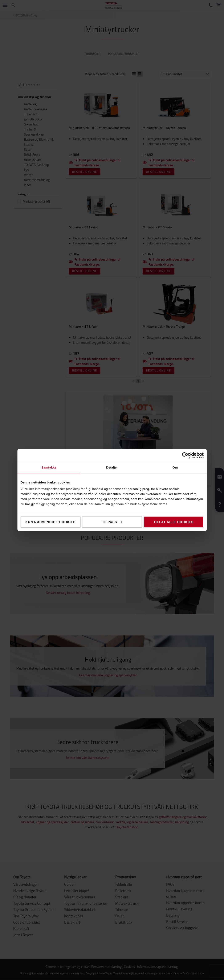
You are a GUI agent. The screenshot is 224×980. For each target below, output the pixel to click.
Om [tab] (175, 467)
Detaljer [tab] (112, 467)
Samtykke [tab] (49, 467)
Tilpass (112, 522)
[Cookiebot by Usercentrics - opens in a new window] (185, 455)
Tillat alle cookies (174, 522)
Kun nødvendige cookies (50, 522)
